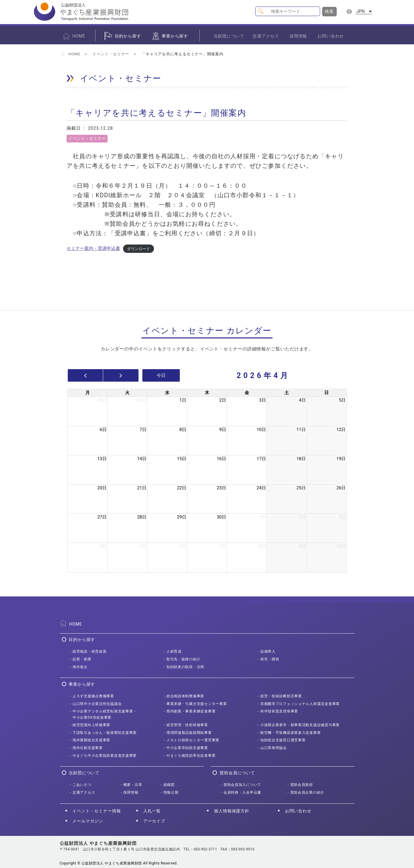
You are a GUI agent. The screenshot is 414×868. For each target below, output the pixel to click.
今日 (161, 375)
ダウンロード (138, 249)
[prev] (85, 375)
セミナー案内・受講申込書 (93, 248)
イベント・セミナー (111, 54)
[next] (121, 375)
